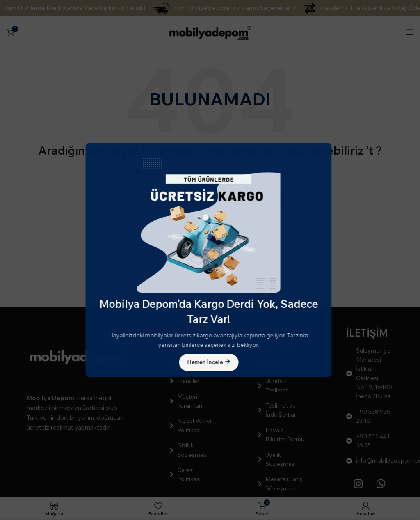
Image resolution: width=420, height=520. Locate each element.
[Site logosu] (210, 31)
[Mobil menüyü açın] (410, 32)
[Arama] (210, 195)
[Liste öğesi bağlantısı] (193, 350)
